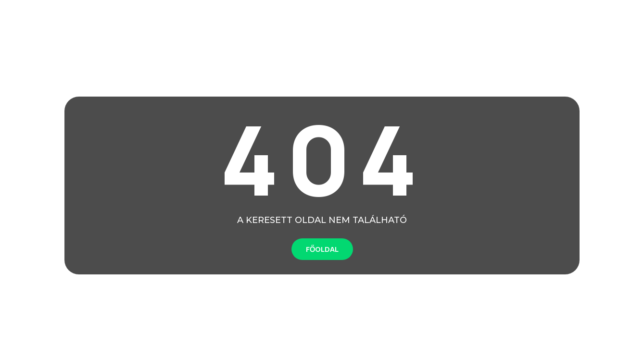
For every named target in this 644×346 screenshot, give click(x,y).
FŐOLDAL (322, 249)
